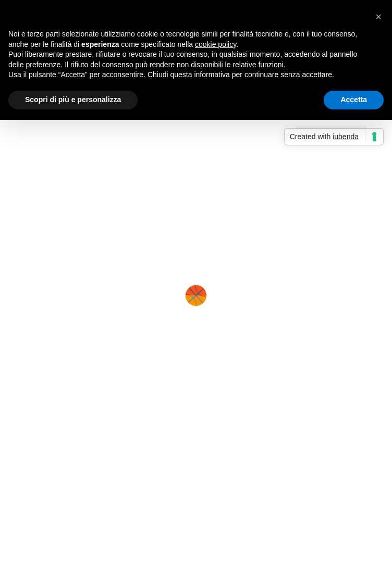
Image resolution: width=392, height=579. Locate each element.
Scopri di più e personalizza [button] (73, 100)
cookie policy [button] (216, 44)
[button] (378, 17)
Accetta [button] (354, 100)
